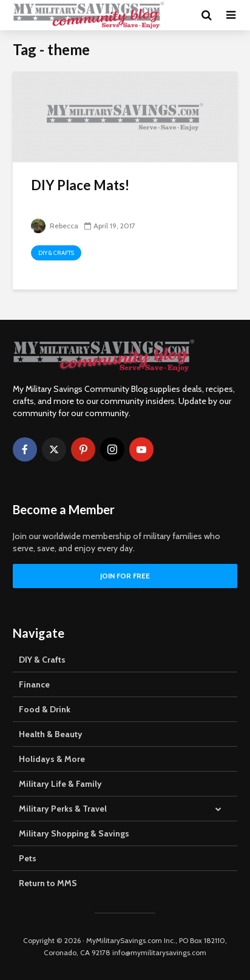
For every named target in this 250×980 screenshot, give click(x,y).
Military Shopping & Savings (74, 833)
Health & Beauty (51, 734)
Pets (28, 858)
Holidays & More (52, 759)
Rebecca (55, 226)
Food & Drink (45, 709)
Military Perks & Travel (63, 809)
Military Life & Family (60, 784)
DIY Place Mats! (80, 185)
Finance (34, 684)
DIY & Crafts (56, 253)
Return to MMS (48, 883)
